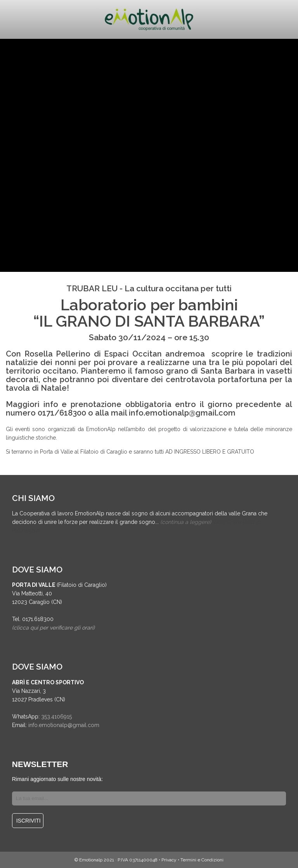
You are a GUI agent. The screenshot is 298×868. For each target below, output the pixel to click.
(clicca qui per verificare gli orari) (53, 628)
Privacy (169, 860)
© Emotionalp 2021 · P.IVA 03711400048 (116, 860)
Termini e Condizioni (202, 860)
